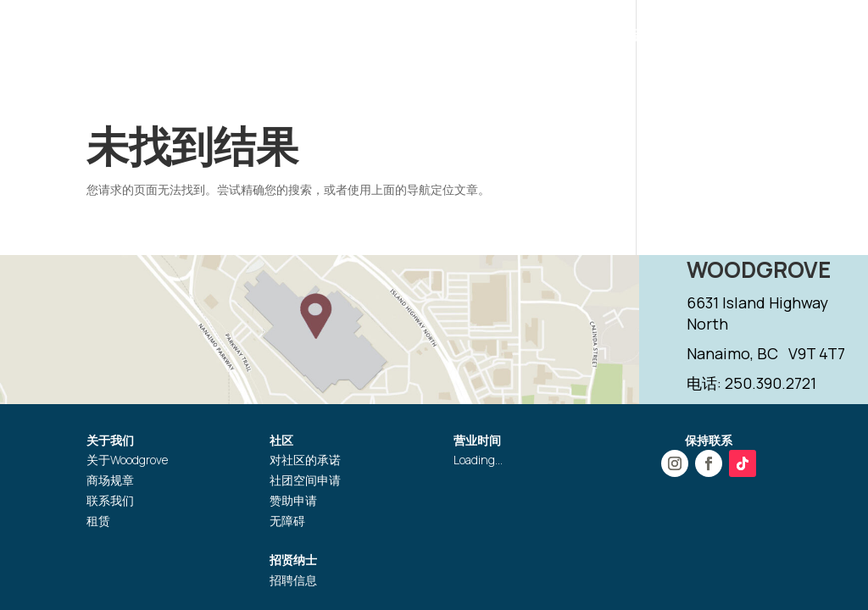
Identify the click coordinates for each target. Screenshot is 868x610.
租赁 (98, 521)
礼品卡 (638, 37)
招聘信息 (293, 580)
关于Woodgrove (127, 460)
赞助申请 (293, 500)
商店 (442, 37)
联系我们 (110, 500)
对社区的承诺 (305, 460)
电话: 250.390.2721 (751, 383)
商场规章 (110, 480)
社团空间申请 (305, 480)
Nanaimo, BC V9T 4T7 (766, 353)
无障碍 (287, 521)
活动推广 (504, 37)
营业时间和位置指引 (347, 37)
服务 (583, 37)
